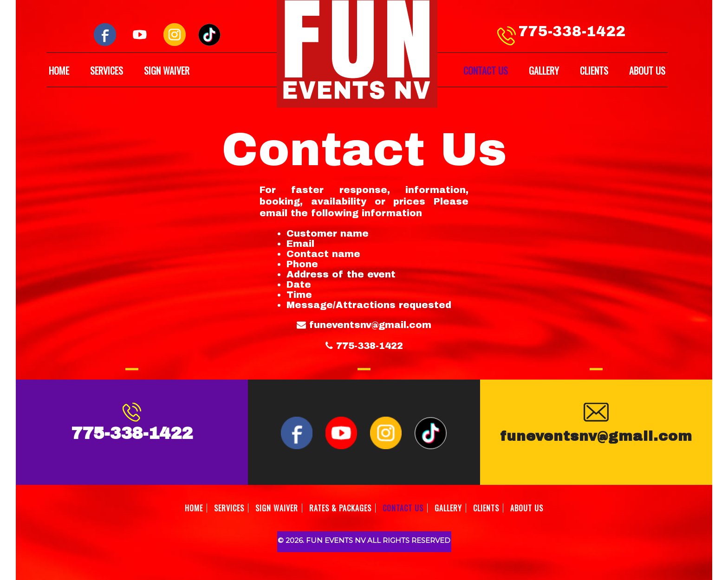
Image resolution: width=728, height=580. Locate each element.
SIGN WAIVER (167, 71)
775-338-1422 (572, 32)
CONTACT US (486, 71)
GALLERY (544, 71)
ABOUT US (647, 71)
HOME (59, 71)
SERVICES (107, 71)
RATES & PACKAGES (340, 508)
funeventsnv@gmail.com (370, 325)
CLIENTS (594, 71)
